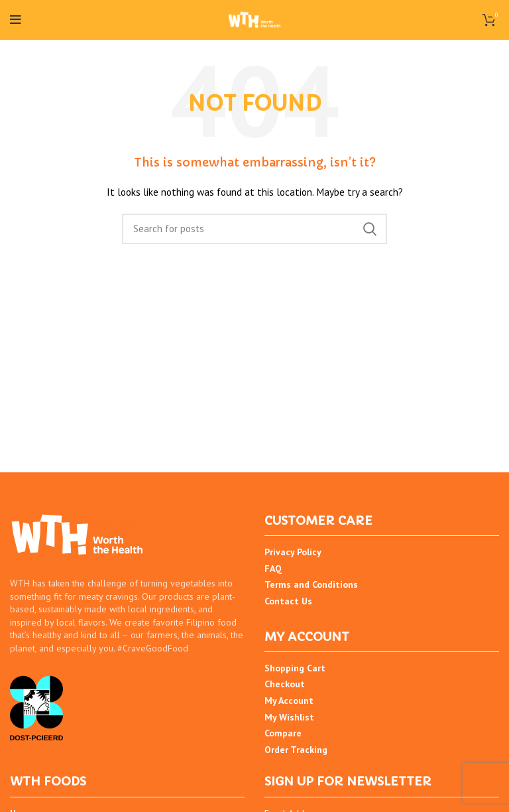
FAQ (273, 569)
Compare (283, 733)
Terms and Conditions (311, 584)
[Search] (254, 229)
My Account (289, 701)
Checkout (285, 684)
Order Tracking (296, 750)
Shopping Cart (295, 668)
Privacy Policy (293, 552)
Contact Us (288, 601)
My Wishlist (289, 717)
